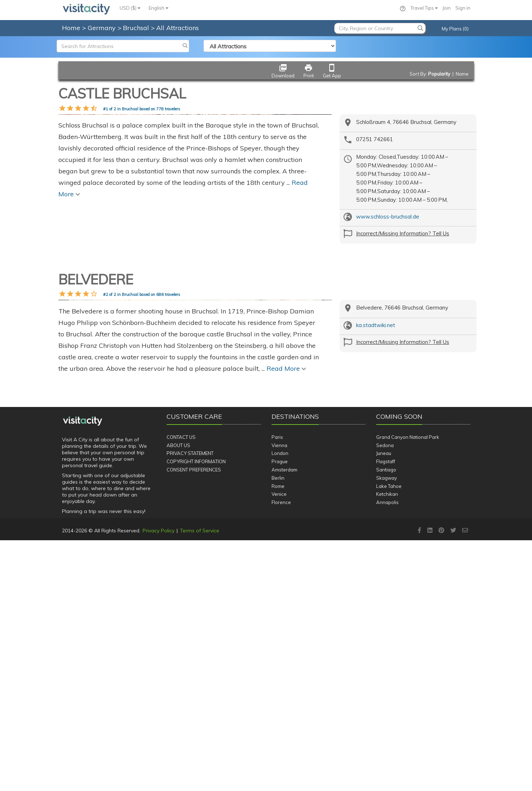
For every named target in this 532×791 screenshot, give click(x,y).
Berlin (278, 728)
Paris (277, 687)
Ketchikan (387, 745)
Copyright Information (196, 712)
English (159, 8)
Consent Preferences (194, 720)
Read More (286, 619)
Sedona (385, 696)
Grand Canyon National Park (408, 687)
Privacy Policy (159, 781)
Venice (279, 745)
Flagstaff (386, 712)
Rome (278, 737)
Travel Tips (424, 8)
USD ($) (130, 8)
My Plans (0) (455, 29)
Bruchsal (137, 28)
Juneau (384, 704)
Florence (281, 753)
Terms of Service (200, 781)
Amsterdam (284, 720)
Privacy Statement (190, 704)
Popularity (439, 74)
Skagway (387, 728)
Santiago (386, 720)
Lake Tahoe (389, 737)
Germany (103, 28)
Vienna (279, 696)
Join (447, 8)
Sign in (463, 8)
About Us (178, 696)
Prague (280, 712)
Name (462, 74)
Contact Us (181, 687)
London (280, 704)
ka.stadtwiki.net (376, 434)
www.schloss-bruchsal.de (388, 217)
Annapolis (387, 753)
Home (71, 28)
